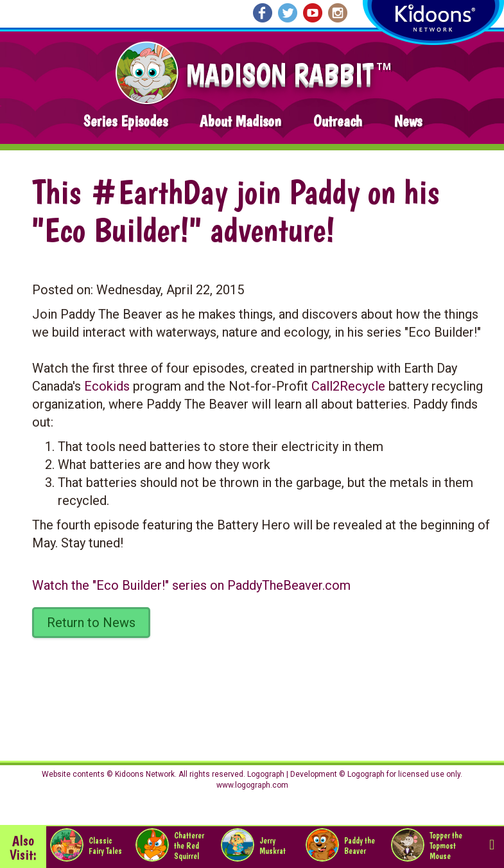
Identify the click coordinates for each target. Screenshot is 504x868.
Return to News (91, 623)
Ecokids (107, 386)
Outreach (338, 121)
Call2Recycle (348, 386)
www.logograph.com (252, 785)
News (408, 121)
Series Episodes (126, 121)
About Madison (240, 121)
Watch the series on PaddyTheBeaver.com (191, 585)
